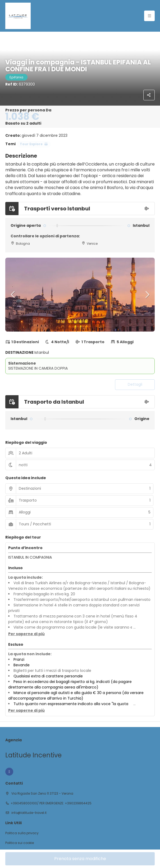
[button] (13, 295)
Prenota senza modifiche (80, 859)
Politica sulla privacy (22, 833)
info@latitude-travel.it (29, 813)
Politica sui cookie (20, 843)
